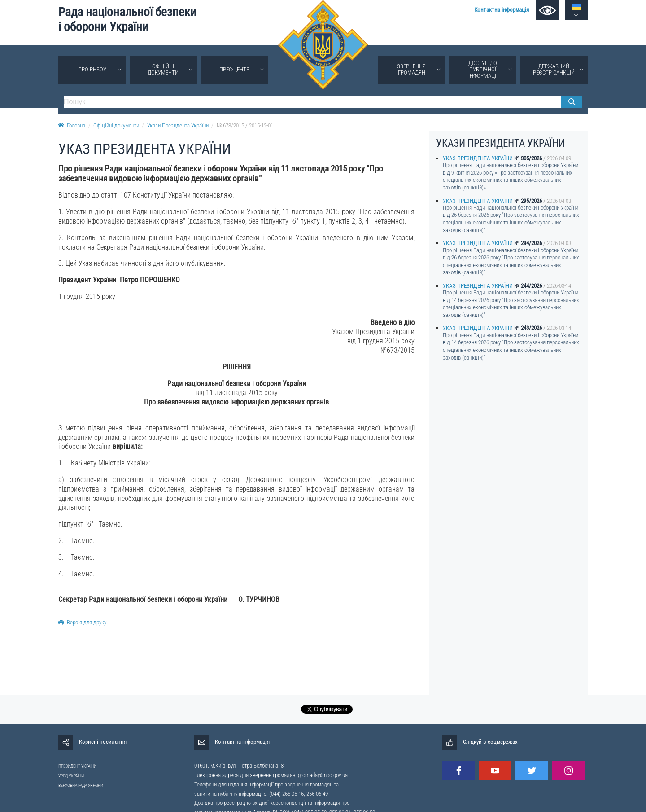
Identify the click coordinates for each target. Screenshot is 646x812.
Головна (72, 125)
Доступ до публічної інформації (483, 69)
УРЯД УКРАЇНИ (71, 776)
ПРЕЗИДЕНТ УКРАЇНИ (77, 766)
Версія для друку (82, 622)
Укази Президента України (178, 125)
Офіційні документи (163, 69)
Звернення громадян (411, 69)
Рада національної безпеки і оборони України (127, 20)
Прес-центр (234, 69)
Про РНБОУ (92, 69)
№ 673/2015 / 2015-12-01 (245, 125)
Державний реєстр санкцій (554, 69)
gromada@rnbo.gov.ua (323, 775)
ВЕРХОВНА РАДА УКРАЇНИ (81, 785)
